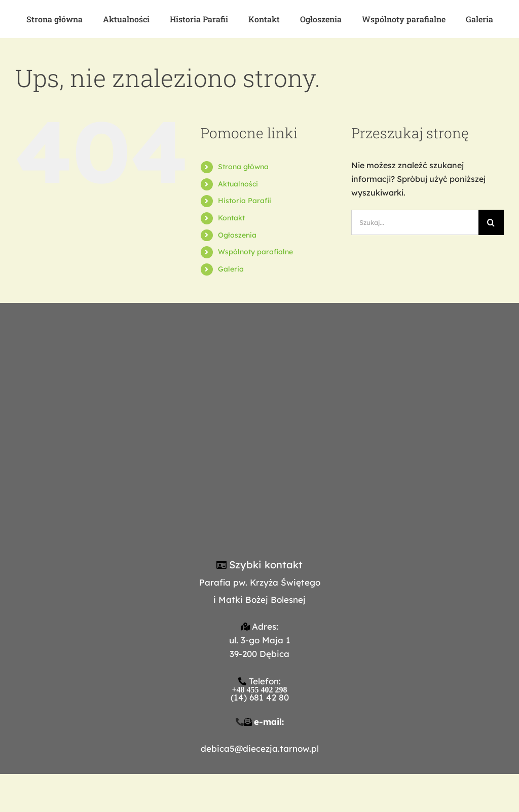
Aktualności (238, 184)
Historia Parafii (245, 201)
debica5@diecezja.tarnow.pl (260, 748)
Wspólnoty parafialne (255, 252)
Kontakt (231, 218)
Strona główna (243, 167)
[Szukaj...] (415, 222)
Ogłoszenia (237, 235)
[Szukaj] (491, 222)
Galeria (231, 269)
